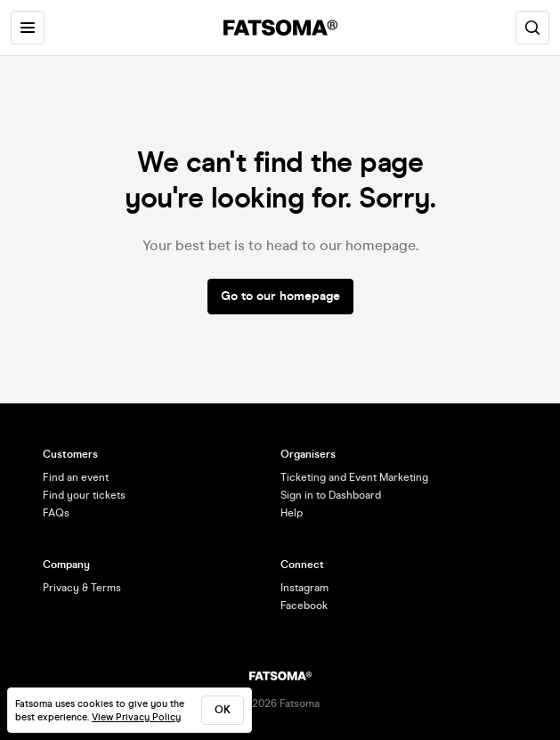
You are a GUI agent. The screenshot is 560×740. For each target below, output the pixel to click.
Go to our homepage (280, 296)
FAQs (56, 513)
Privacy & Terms (82, 588)
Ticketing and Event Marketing (354, 477)
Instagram (304, 588)
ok (223, 710)
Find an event (76, 477)
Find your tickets (84, 495)
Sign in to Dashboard (331, 495)
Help (292, 513)
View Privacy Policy (136, 717)
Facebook (304, 606)
